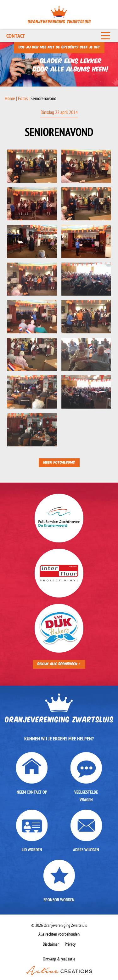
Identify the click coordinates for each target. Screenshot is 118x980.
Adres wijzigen (86, 850)
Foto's (23, 98)
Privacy (70, 944)
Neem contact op (32, 792)
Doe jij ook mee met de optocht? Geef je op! (59, 47)
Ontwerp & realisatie (59, 966)
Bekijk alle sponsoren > (59, 663)
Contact (16, 36)
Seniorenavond (43, 98)
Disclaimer (51, 944)
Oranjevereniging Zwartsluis (59, 15)
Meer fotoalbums (59, 462)
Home (10, 98)
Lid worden (32, 850)
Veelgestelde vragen (86, 796)
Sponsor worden (59, 900)
